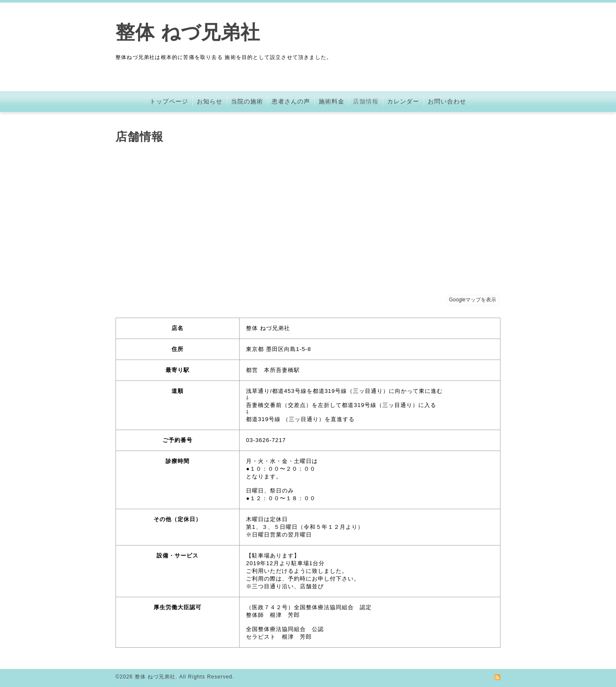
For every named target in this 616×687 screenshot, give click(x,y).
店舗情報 (366, 101)
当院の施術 (247, 101)
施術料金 (332, 101)
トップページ (169, 101)
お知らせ (210, 101)
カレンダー (403, 101)
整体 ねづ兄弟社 (188, 32)
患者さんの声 (291, 101)
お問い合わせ (447, 101)
